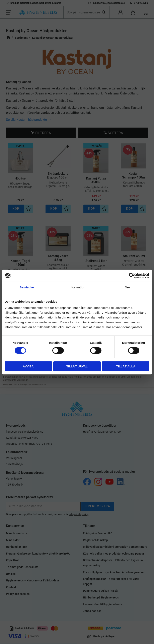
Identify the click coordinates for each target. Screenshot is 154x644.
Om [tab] (127, 287)
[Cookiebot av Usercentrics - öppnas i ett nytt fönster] (132, 276)
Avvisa (28, 366)
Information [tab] (77, 287)
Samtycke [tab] (27, 287)
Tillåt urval (77, 366)
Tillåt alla (126, 366)
